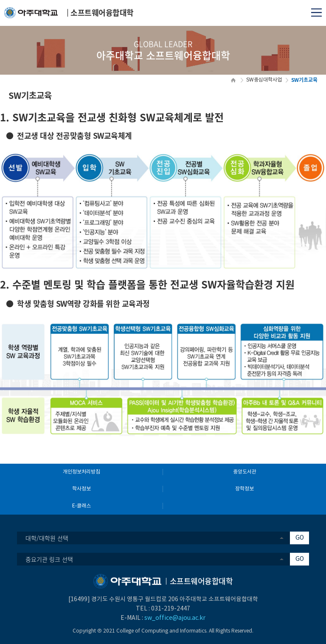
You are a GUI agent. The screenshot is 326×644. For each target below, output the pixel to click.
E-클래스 (81, 506)
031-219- (164, 609)
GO (300, 538)
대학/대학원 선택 (47, 538)
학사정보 (81, 489)
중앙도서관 (245, 472)
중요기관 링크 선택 (49, 559)
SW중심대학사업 (264, 80)
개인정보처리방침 (81, 472)
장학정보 (244, 489)
